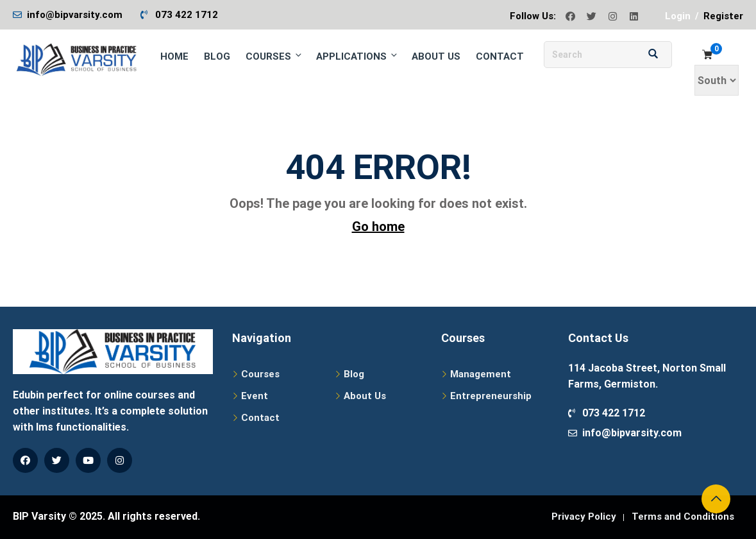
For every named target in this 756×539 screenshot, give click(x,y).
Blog (217, 56)
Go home (378, 227)
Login (678, 16)
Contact (500, 56)
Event (255, 396)
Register (723, 16)
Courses (274, 56)
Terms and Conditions (683, 517)
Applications (357, 56)
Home (174, 56)
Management (481, 374)
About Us (436, 56)
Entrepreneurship (491, 396)
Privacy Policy (584, 517)
